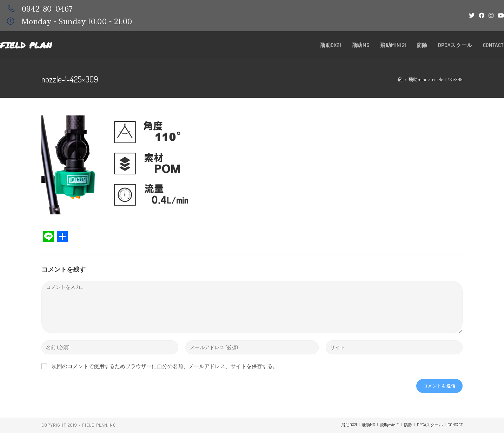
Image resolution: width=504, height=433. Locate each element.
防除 (408, 425)
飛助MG (368, 425)
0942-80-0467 (47, 9)
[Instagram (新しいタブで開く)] (491, 15)
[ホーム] (400, 79)
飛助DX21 (349, 425)
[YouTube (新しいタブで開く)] (500, 15)
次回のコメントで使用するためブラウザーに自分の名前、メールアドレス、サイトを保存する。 (165, 366)
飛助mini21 (390, 425)
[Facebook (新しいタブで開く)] (482, 15)
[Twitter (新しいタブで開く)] (472, 15)
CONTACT (455, 425)
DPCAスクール (430, 425)
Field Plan (26, 45)
